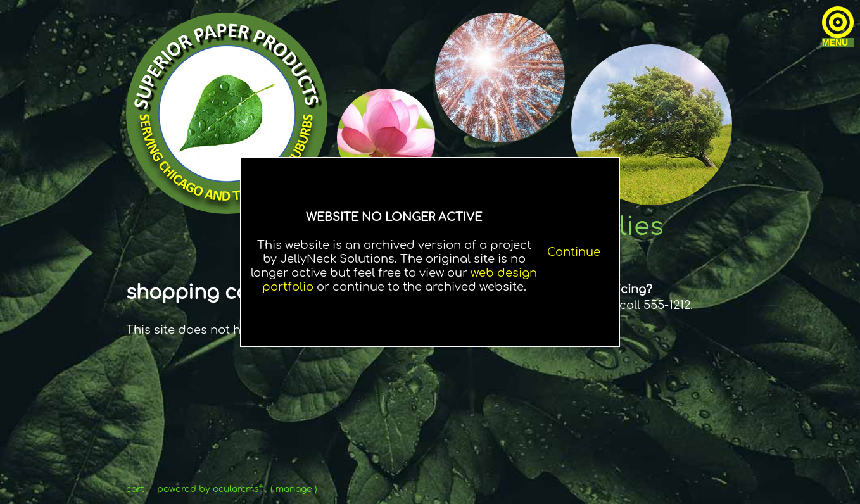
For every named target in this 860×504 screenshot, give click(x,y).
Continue (574, 252)
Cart (135, 489)
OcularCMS (238, 489)
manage (294, 489)
